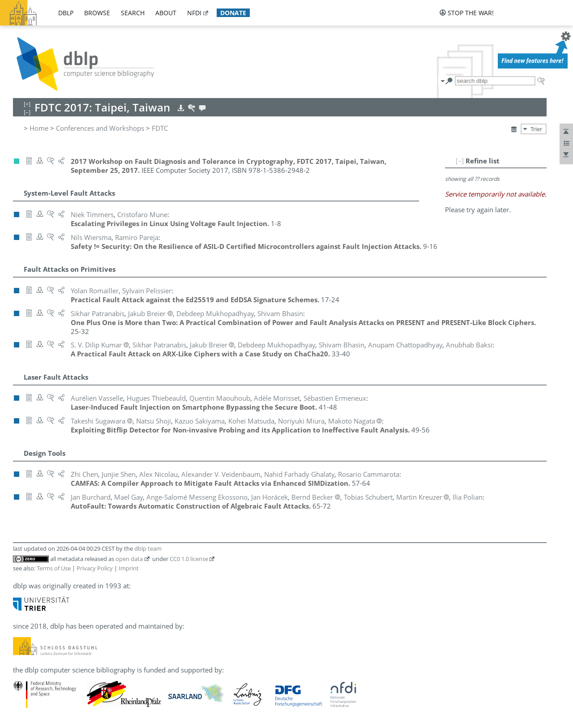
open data (129, 559)
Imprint (129, 568)
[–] (460, 161)
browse (97, 13)
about (166, 13)
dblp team (148, 548)
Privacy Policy (95, 568)
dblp (66, 13)
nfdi (194, 13)
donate (233, 13)
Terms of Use (54, 568)
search (133, 13)
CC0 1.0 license (189, 559)
